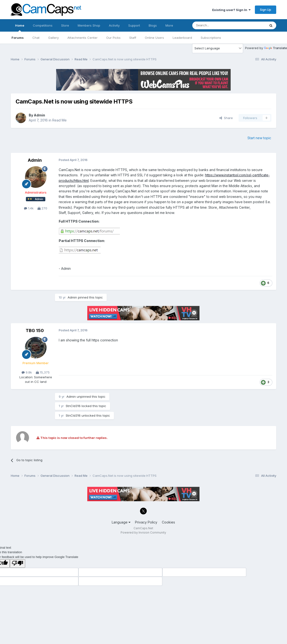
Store (65, 25)
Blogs (153, 25)
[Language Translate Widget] (218, 48)
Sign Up (266, 10)
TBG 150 (35, 331)
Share (226, 118)
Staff (133, 38)
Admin (39, 115)
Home (20, 28)
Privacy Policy (146, 522)
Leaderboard (182, 38)
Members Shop (89, 25)
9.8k (27, 372)
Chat (36, 38)
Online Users (154, 38)
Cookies (168, 522)
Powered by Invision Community (143, 532)
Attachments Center (82, 38)
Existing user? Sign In (231, 10)
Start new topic (259, 138)
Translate (275, 48)
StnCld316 (73, 406)
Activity (114, 25)
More (169, 25)
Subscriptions (211, 38)
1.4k (29, 208)
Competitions (43, 25)
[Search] (217, 25)
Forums (18, 38)
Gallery (53, 38)
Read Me (59, 120)
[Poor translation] (18, 563)
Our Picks (113, 38)
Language (121, 522)
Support (134, 25)
